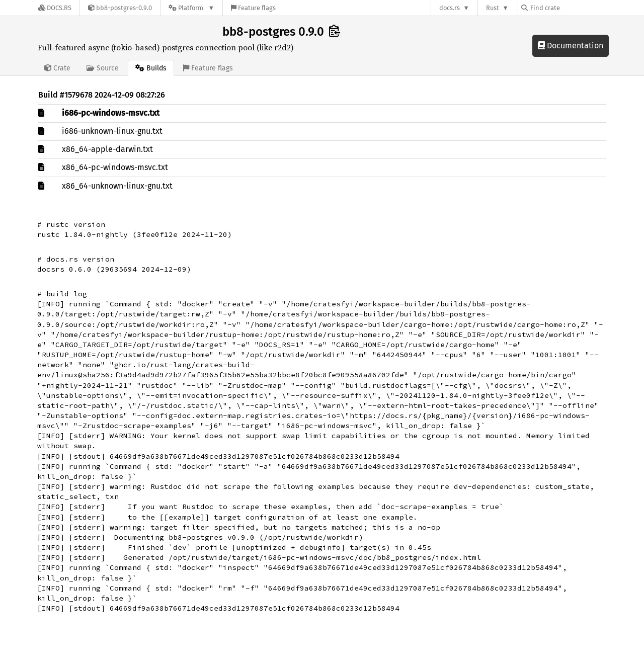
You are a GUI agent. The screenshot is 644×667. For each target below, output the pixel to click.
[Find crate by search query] (572, 8)
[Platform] (191, 8)
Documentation (571, 46)
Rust (493, 8)
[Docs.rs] (55, 8)
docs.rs (450, 8)
